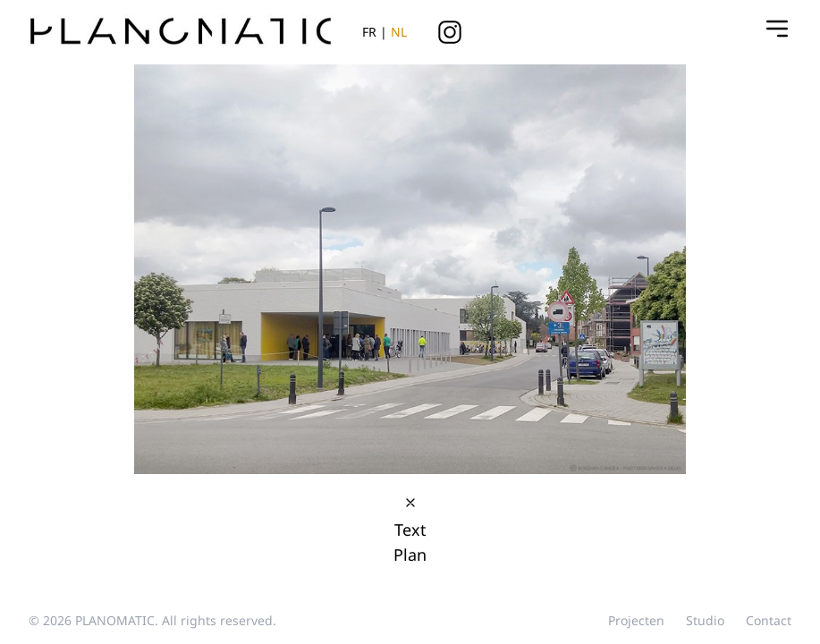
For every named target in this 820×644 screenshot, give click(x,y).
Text (410, 530)
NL (399, 32)
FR (369, 32)
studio (705, 620)
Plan (410, 555)
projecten (636, 620)
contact (769, 620)
